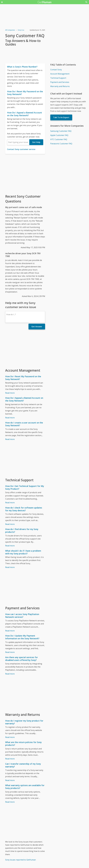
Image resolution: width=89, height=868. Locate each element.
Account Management (60, 74)
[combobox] (18, 142)
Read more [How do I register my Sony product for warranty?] (10, 737)
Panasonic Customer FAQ (61, 144)
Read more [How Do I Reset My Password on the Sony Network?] (10, 393)
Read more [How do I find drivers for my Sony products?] (10, 546)
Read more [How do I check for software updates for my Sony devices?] (10, 524)
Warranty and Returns (60, 86)
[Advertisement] (25, 174)
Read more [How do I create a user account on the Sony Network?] (10, 439)
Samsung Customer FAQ (61, 131)
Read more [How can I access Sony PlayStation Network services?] (10, 631)
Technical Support (58, 78)
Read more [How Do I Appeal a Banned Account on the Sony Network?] (10, 418)
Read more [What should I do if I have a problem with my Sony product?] (10, 567)
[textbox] (18, 142)
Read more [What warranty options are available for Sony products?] (10, 802)
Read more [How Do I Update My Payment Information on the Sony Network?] (10, 652)
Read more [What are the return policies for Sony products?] (10, 759)
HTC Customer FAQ (59, 139)
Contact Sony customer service (21, 149)
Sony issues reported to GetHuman (21, 860)
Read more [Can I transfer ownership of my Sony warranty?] (10, 780)
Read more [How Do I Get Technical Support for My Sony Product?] (10, 503)
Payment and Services (60, 82)
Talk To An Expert (61, 117)
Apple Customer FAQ (59, 135)
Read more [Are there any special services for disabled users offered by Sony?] (10, 674)
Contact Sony (56, 70)
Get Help (36, 142)
